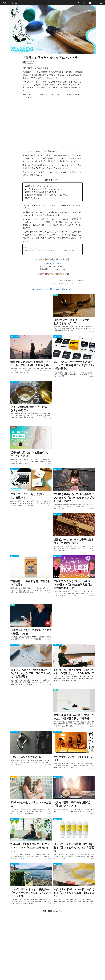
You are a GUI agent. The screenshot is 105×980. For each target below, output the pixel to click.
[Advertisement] (52, 951)
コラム (55, 284)
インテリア (62, 284)
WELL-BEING (15, 338)
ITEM (56, 296)
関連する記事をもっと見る (52, 912)
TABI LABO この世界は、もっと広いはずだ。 (52, 290)
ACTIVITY (14, 778)
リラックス (79, 284)
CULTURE (14, 428)
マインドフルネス (70, 284)
